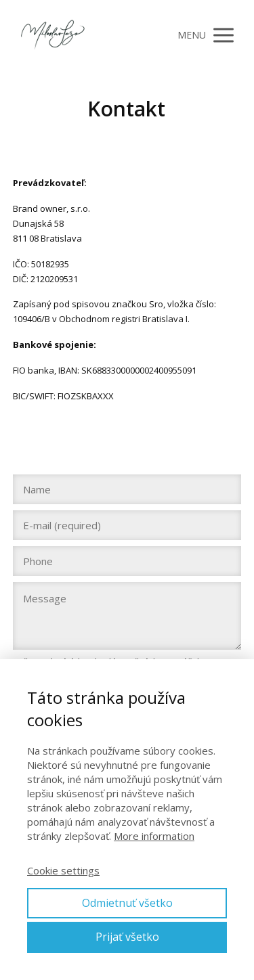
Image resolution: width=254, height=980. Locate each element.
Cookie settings (63, 870)
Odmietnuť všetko (127, 903)
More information (154, 836)
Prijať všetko (127, 937)
